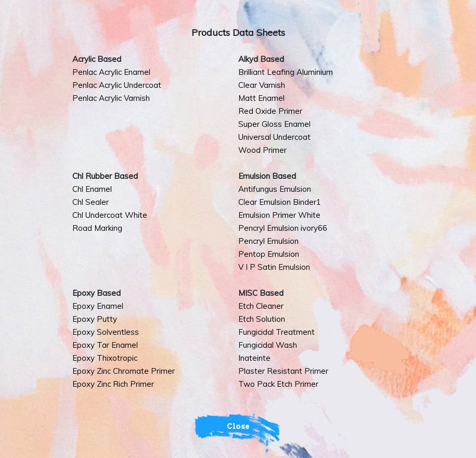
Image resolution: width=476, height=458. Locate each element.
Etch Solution (262, 319)
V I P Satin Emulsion (274, 267)
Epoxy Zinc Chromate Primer (124, 371)
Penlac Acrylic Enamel (111, 72)
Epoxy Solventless (106, 332)
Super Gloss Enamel (274, 124)
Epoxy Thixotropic (105, 358)
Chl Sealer (91, 202)
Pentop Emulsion (269, 254)
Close (238, 426)
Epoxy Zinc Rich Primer (113, 384)
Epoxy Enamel (98, 306)
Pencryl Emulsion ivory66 (283, 228)
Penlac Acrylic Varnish (111, 98)
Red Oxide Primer (270, 111)
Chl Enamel (92, 189)
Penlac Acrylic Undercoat (117, 85)
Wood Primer (262, 150)
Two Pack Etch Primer (278, 384)
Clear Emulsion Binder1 (280, 202)
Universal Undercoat (274, 137)
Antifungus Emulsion (275, 189)
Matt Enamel (261, 98)
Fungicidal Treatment (276, 332)
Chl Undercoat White (110, 215)
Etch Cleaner (261, 306)
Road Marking (97, 228)
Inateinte (254, 358)
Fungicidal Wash (268, 345)
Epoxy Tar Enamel (105, 345)
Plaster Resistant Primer (283, 371)
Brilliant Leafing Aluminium (286, 72)
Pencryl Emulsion (268, 241)
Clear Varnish (262, 85)
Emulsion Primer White (279, 215)
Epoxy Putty (95, 319)
